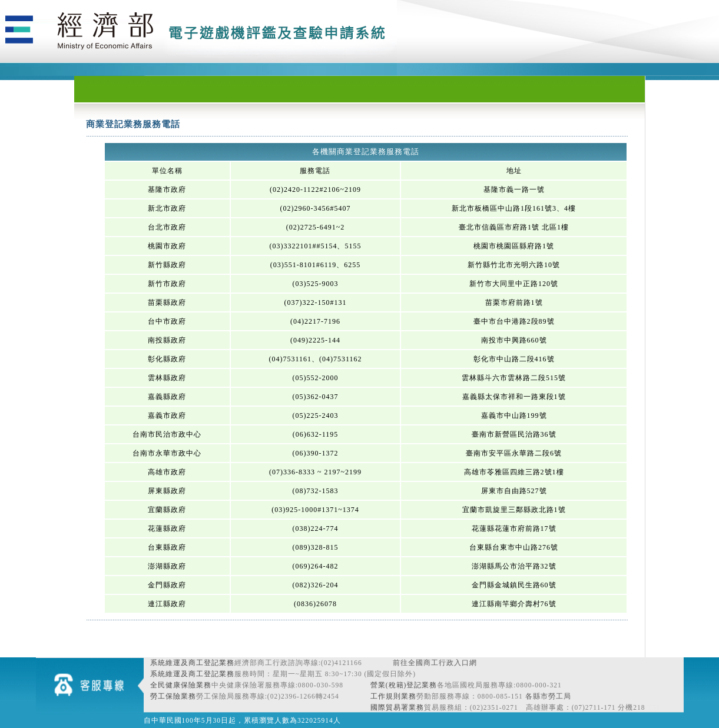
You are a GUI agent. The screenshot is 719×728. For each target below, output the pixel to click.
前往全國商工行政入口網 (435, 663)
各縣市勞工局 (548, 696)
